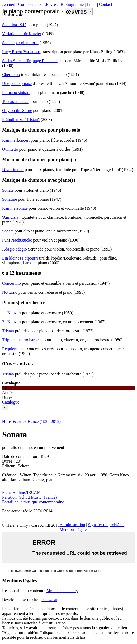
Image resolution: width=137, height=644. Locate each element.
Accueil (9, 4)
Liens (91, 4)
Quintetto (10, 149)
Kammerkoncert (16, 140)
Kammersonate (15, 208)
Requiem (10, 349)
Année (8, 393)
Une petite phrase (17, 84)
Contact (106, 4)
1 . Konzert (12, 313)
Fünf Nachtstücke (17, 240)
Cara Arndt (49, 600)
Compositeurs (30, 4)
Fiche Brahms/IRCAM (21, 492)
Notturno (10, 292)
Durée (7, 397)
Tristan (8, 331)
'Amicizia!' (11, 217)
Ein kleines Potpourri (20, 258)
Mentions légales (74, 529)
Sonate (8, 190)
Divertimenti (13, 170)
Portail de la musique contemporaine (33, 502)
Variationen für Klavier (22, 34)
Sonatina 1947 (14, 25)
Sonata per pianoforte (20, 43)
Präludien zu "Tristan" (21, 120)
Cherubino (11, 75)
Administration (72, 525)
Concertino (11, 283)
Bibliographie (72, 4)
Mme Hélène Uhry (62, 591)
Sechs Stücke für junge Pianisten (30, 61)
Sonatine (10, 199)
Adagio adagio (15, 249)
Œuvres (51, 4)
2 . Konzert (12, 322)
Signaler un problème (106, 525)
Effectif (9, 388)
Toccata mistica (15, 102)
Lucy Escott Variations (21, 52)
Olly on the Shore (17, 111)
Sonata (8, 231)
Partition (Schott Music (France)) (30, 497)
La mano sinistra (16, 93)
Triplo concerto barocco (22, 340)
